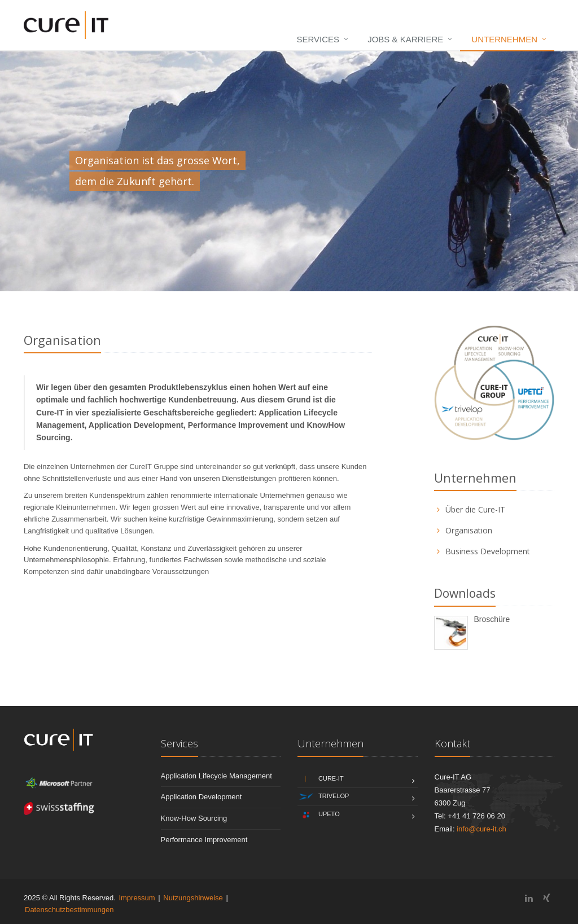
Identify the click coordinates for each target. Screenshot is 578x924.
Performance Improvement (204, 840)
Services (318, 39)
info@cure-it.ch (481, 829)
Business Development (488, 551)
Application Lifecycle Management (216, 776)
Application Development (202, 797)
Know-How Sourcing (194, 818)
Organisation (469, 530)
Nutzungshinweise (193, 898)
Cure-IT (321, 779)
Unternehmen (504, 39)
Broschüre (492, 619)
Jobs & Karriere (405, 39)
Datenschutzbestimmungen (69, 910)
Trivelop (323, 797)
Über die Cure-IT (475, 509)
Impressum (137, 898)
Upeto (319, 815)
